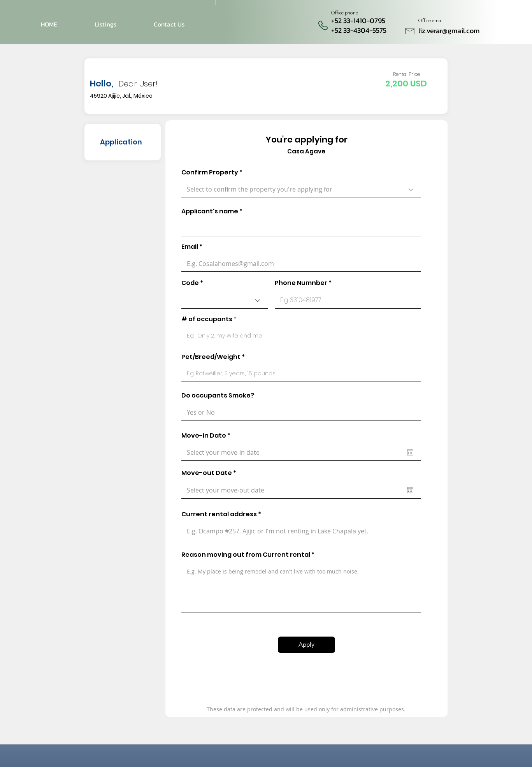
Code (190, 283)
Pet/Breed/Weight (211, 357)
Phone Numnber (301, 283)
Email (190, 247)
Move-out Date (211, 473)
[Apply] (306, 645)
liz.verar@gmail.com (449, 31)
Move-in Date (208, 436)
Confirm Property (210, 172)
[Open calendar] (410, 452)
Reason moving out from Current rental (246, 555)
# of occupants (207, 319)
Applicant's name (210, 211)
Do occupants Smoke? (218, 396)
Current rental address (219, 514)
